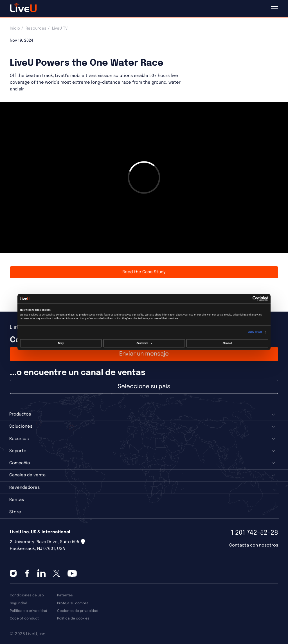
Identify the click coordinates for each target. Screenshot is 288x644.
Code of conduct (24, 619)
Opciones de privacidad (78, 611)
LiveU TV (60, 28)
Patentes (65, 595)
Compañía (20, 463)
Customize (144, 343)
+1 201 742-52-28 (253, 533)
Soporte (18, 451)
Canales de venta (27, 475)
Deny (61, 343)
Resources (36, 28)
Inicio (15, 28)
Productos (20, 414)
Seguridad (19, 603)
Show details (255, 332)
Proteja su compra (73, 603)
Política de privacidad (29, 611)
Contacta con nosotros (254, 545)
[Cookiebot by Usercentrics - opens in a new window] (244, 299)
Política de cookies (73, 619)
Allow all (227, 343)
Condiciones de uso (27, 595)
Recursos (19, 439)
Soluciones (21, 427)
